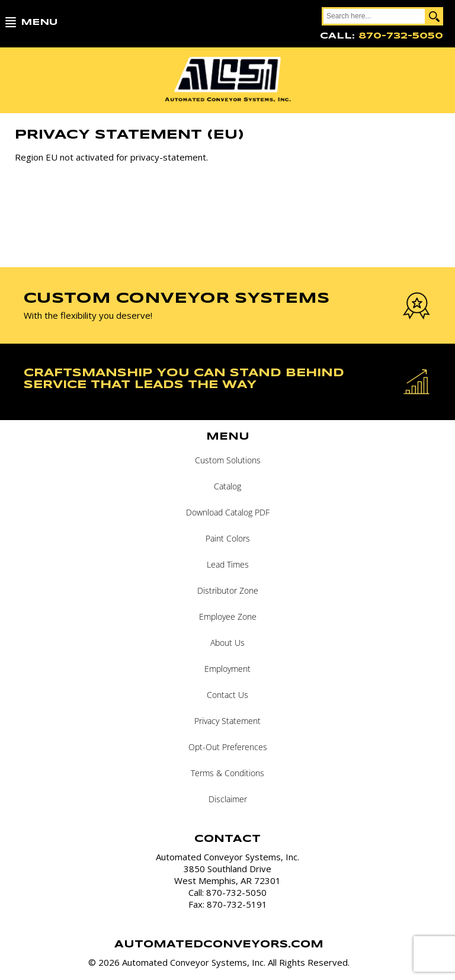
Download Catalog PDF (228, 512)
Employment (227, 669)
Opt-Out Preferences (228, 747)
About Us (227, 643)
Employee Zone (228, 616)
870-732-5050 (401, 36)
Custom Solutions (228, 460)
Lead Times (228, 564)
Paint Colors (228, 538)
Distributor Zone (228, 590)
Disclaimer (228, 799)
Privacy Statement (227, 721)
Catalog (227, 486)
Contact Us (227, 695)
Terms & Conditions (227, 773)
